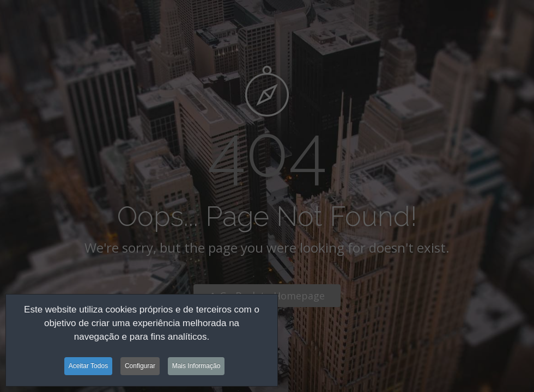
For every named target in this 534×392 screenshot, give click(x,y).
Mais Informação (196, 368)
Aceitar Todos (89, 368)
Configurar (140, 368)
